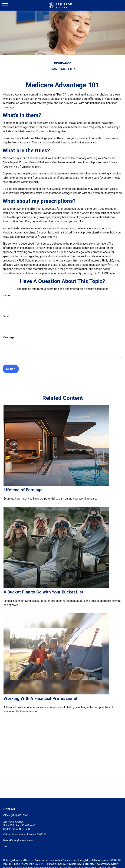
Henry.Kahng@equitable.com (19, 841)
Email (6, 316)
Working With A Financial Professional (40, 698)
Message (9, 337)
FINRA (35, 864)
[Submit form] (11, 369)
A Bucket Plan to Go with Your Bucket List (43, 592)
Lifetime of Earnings (23, 490)
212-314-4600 (11, 864)
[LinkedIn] (6, 846)
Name (6, 295)
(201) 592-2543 (19, 815)
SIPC (42, 864)
